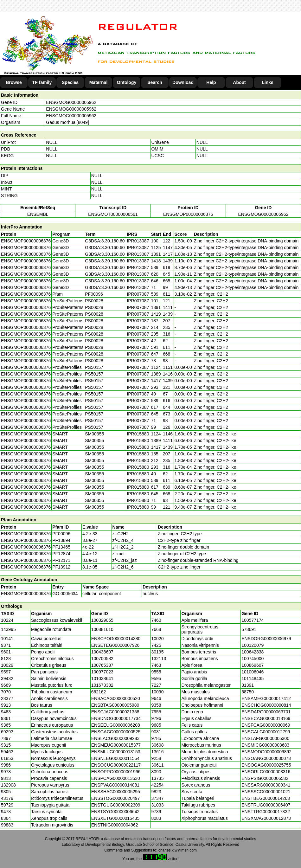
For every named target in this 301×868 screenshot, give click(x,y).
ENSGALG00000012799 (266, 732)
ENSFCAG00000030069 (266, 725)
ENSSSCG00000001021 (266, 792)
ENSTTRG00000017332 (266, 812)
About (239, 82)
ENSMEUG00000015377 (116, 745)
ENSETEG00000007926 (115, 645)
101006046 (253, 672)
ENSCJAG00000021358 (115, 712)
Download (183, 82)
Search (155, 82)
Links (268, 82)
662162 (99, 692)
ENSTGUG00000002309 (116, 805)
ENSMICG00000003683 (265, 745)
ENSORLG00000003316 (266, 772)
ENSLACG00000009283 (115, 738)
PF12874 (61, 554)
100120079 (253, 645)
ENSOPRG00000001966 (116, 772)
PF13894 (61, 540)
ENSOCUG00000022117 (116, 765)
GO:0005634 (65, 594)
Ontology (127, 82)
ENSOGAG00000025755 (266, 765)
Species (70, 82)
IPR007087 (138, 294)
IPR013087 (138, 241)
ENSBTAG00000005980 (115, 705)
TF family (42, 82)
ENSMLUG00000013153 (116, 752)
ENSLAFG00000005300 (265, 738)
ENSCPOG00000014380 (116, 639)
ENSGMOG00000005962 (71, 102)
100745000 (253, 659)
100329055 (102, 620)
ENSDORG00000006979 (266, 639)
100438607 (102, 652)
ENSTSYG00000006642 (115, 812)
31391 (248, 685)
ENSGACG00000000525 (116, 732)
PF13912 (61, 567)
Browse (14, 82)
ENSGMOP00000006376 (188, 214)
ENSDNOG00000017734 (116, 718)
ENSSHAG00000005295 (116, 792)
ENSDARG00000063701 (266, 712)
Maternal (99, 82)
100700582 (102, 659)
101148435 (253, 678)
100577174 (253, 620)
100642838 (253, 652)
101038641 (102, 678)
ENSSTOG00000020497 (116, 798)
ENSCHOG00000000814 (266, 705)
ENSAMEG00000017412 (266, 698)
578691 (249, 629)
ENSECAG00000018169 (266, 718)
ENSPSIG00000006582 (265, 778)
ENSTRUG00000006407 (266, 805)
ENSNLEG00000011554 (115, 758)
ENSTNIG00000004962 (115, 825)
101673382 (102, 685)
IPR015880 (138, 434)
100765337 (102, 665)
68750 (248, 692)
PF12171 (61, 560)
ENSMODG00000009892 (266, 752)
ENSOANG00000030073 (266, 758)
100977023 (102, 672)
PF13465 (61, 547)
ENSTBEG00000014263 (266, 798)
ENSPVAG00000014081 (115, 785)
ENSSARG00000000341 (266, 785)
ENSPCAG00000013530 (116, 778)
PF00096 (61, 534)
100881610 (102, 629)
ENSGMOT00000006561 (113, 214)
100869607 (253, 665)
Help (211, 82)
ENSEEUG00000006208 (116, 725)
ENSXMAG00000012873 (266, 818)
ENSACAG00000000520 (116, 698)
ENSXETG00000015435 (115, 818)
